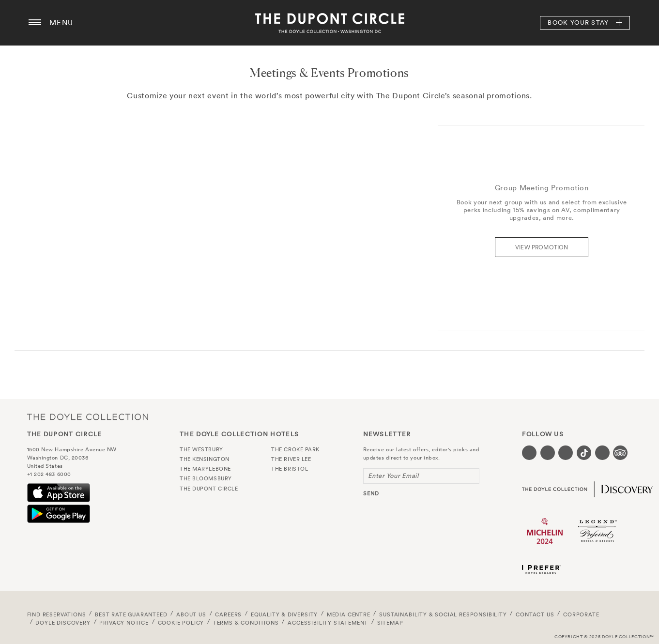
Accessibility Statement (328, 623)
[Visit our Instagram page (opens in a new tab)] (566, 453)
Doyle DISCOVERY (63, 623)
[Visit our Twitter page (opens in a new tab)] (548, 453)
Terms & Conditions (246, 623)
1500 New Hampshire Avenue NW (72, 449)
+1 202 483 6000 (49, 474)
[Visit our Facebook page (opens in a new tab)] (529, 453)
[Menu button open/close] (35, 23)
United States (45, 466)
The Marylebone (205, 469)
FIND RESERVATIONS (57, 614)
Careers (228, 614)
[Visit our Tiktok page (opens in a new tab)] (584, 453)
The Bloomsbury (206, 478)
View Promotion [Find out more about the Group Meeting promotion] (542, 247)
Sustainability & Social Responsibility (443, 614)
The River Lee (291, 459)
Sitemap (390, 623)
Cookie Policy (181, 623)
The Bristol (290, 469)
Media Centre (349, 614)
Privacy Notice (124, 623)
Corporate (581, 614)
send (371, 493)
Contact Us (535, 614)
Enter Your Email (393, 476)
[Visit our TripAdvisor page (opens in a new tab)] (620, 453)
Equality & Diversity (284, 614)
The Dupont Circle (330, 23)
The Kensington (205, 459)
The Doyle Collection (88, 417)
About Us (191, 614)
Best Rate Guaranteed (131, 614)
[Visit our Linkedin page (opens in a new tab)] (602, 453)
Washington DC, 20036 (58, 458)
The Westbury (201, 449)
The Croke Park (295, 449)
